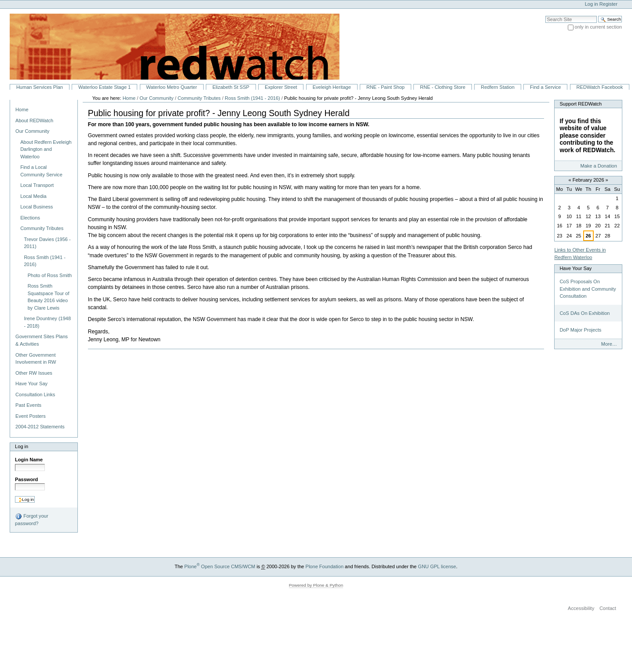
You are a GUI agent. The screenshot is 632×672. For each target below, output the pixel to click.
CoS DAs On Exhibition (585, 313)
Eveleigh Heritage (332, 87)
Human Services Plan (40, 87)
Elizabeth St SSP (231, 87)
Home (22, 110)
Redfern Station (498, 87)
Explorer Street (281, 87)
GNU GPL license (437, 566)
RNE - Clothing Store (443, 87)
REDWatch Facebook (600, 87)
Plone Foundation (325, 566)
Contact (608, 608)
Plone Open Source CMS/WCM (220, 566)
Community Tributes (200, 98)
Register (608, 4)
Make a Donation (598, 166)
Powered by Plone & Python (316, 585)
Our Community (156, 98)
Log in (592, 4)
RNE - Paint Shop (385, 87)
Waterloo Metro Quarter (171, 87)
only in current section (598, 27)
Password (26, 479)
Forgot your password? (31, 519)
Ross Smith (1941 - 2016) (252, 98)
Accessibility (581, 608)
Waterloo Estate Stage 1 (104, 87)
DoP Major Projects (580, 330)
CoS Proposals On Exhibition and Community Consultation (588, 289)
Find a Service (546, 87)
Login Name (29, 460)
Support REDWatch (581, 104)
